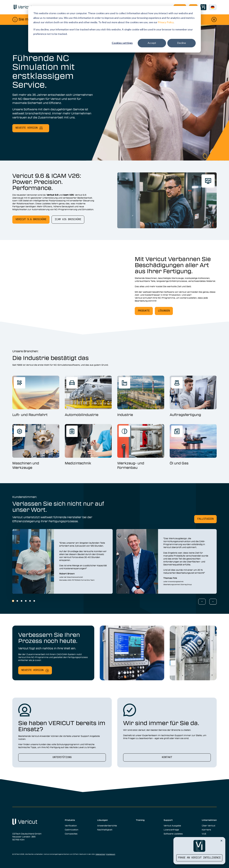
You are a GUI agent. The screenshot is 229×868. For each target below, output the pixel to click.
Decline (182, 43)
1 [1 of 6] (13, 601)
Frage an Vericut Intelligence (199, 858)
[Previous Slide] (202, 602)
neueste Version (27, 128)
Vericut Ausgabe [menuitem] (172, 825)
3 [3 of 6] (22, 601)
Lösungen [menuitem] (102, 820)
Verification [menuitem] (71, 825)
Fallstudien (205, 519)
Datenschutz (100, 854)
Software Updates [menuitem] (173, 834)
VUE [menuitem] (204, 834)
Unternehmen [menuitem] (209, 820)
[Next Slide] (213, 602)
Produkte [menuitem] (70, 820)
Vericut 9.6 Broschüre (31, 219)
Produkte (144, 311)
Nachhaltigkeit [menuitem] (105, 829)
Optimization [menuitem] (72, 829)
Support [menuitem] (168, 820)
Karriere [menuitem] (206, 829)
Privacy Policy (166, 22)
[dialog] (114, 29)
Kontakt (167, 757)
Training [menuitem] (140, 820)
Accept (152, 43)
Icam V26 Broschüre (68, 219)
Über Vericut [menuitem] (208, 825)
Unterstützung (62, 757)
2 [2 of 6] (17, 601)
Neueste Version (32, 670)
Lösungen (164, 311)
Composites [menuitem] (71, 834)
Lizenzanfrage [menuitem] (171, 829)
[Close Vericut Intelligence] (221, 841)
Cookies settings (122, 43)
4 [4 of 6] (26, 601)
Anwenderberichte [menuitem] (107, 825)
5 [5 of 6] (30, 601)
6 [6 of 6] (34, 601)
